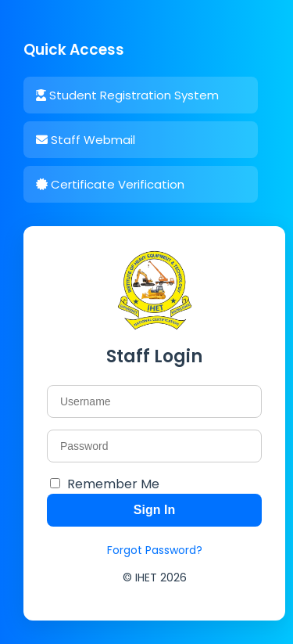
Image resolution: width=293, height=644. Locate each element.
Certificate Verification (110, 184)
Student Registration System (127, 95)
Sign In (154, 510)
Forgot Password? (155, 550)
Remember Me (113, 484)
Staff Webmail (86, 140)
